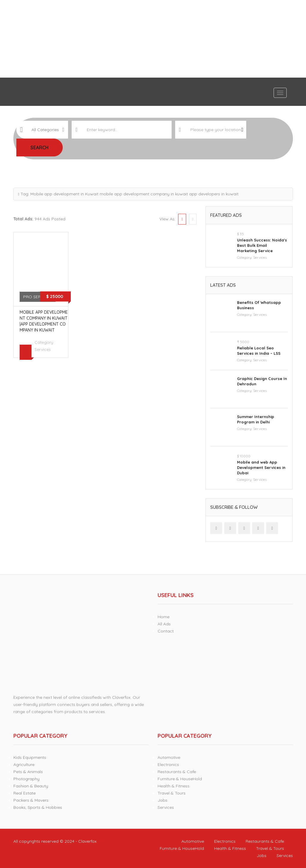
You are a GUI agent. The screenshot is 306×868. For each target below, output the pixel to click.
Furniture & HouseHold (180, 779)
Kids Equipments (30, 757)
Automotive (169, 757)
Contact (166, 631)
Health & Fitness (174, 786)
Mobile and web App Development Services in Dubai (261, 467)
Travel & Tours (172, 793)
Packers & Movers (31, 800)
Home (164, 617)
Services (43, 349)
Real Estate (25, 793)
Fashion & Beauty (31, 786)
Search (39, 147)
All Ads (164, 624)
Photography (26, 779)
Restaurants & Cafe (177, 772)
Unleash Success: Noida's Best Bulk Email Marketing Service (262, 245)
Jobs (163, 800)
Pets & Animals (28, 772)
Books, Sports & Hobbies (38, 807)
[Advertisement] (153, 39)
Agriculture (24, 765)
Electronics (168, 765)
